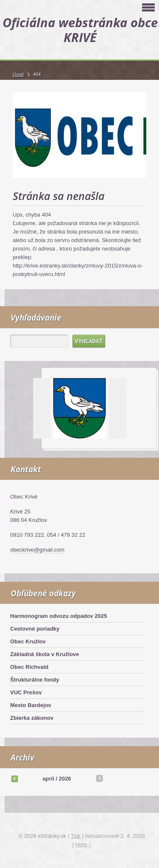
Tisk (76, 836)
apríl (48, 779)
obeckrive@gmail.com (37, 550)
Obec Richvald (29, 667)
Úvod (18, 74)
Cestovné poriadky (35, 629)
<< (14, 778)
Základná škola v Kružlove (45, 654)
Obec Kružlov (28, 641)
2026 (65, 779)
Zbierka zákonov (32, 718)
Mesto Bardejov (31, 705)
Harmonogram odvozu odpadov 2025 (59, 616)
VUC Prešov (26, 692)
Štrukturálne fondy (35, 680)
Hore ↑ (83, 844)
